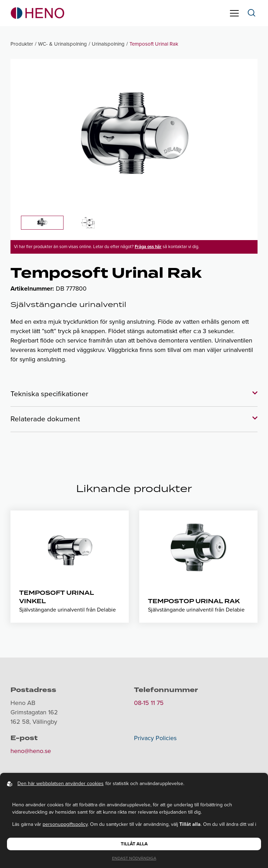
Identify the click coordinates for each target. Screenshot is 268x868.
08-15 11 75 (149, 703)
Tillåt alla (134, 844)
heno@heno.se (31, 751)
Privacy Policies (155, 738)
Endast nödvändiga (134, 858)
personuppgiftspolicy (65, 824)
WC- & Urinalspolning (62, 44)
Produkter (22, 44)
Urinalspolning (108, 44)
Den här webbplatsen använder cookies (61, 783)
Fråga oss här (148, 247)
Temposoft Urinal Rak (154, 44)
